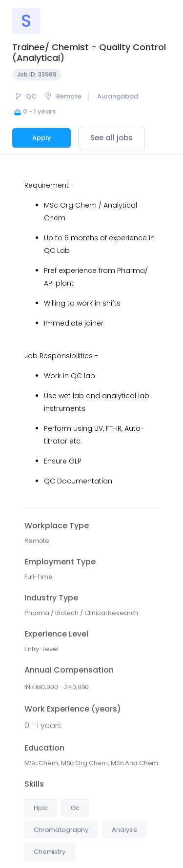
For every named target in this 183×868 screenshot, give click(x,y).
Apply (42, 138)
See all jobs (112, 138)
